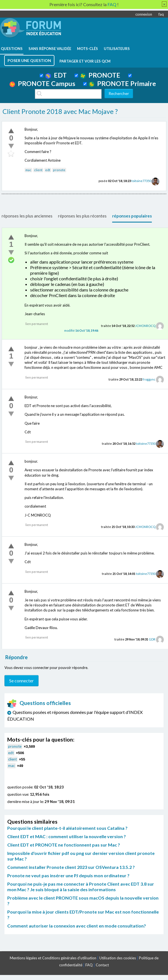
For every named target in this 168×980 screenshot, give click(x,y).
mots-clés (87, 49)
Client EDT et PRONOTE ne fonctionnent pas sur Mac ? (64, 845)
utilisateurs (117, 49)
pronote (59, 170)
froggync (149, 379)
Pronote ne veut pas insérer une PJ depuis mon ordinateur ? (68, 875)
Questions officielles (39, 703)
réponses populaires (132, 216)
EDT (56, 75)
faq (161, 14)
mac (28, 170)
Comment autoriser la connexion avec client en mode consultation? (77, 926)
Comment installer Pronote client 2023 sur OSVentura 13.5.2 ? (71, 867)
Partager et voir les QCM (85, 61)
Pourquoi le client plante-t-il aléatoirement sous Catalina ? (67, 828)
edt (48, 170)
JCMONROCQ (145, 326)
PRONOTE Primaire (122, 83)
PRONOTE (100, 75)
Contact (102, 965)
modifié (81, 330)
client (38, 170)
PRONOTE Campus (42, 83)
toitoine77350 (141, 181)
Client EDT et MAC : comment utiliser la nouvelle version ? (67, 836)
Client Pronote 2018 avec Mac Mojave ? (60, 111)
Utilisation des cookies (118, 958)
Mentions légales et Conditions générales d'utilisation (53, 958)
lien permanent (37, 324)
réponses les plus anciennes (27, 216)
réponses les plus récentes (82, 216)
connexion (144, 14)
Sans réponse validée (50, 49)
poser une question (29, 60)
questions (12, 49)
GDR (152, 639)
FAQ (89, 965)
